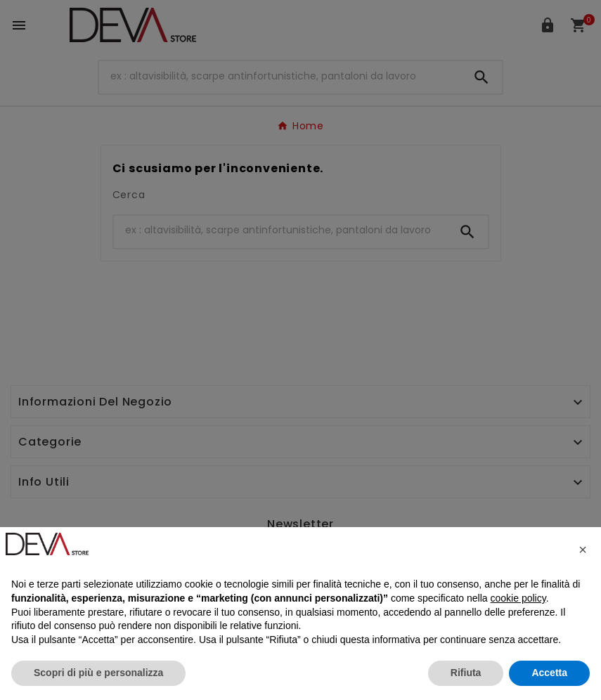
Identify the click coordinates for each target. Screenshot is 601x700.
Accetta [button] (549, 673)
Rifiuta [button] (466, 673)
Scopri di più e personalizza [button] (98, 673)
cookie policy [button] (518, 598)
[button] (583, 550)
